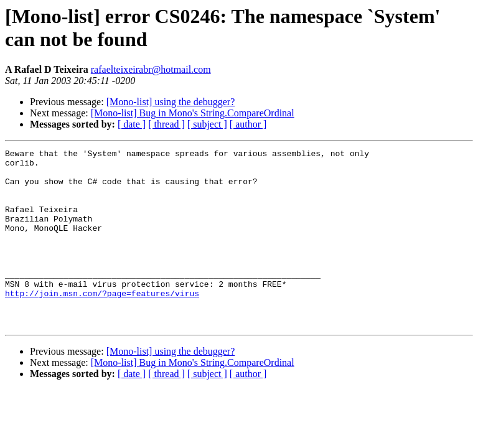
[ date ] (132, 124)
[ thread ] (166, 124)
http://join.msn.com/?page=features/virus (102, 323)
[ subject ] (207, 124)
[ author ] (248, 124)
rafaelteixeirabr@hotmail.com (151, 69)
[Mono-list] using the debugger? (171, 102)
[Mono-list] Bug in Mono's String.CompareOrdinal (193, 113)
